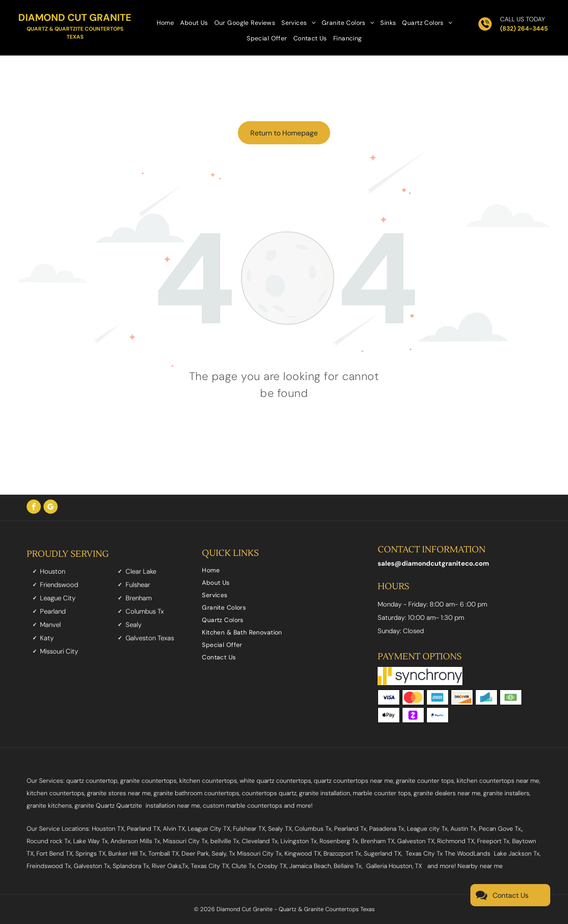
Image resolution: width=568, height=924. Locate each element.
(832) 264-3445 (524, 28)
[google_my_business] (51, 508)
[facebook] (34, 508)
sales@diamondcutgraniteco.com (433, 563)
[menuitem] (166, 22)
